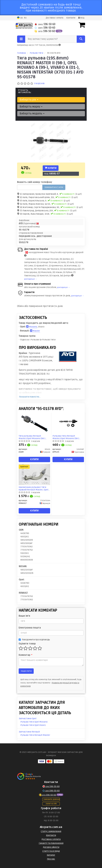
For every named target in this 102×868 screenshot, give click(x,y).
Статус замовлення (51, 831)
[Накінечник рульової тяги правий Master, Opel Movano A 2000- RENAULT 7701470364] (34, 475)
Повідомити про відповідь (34, 640)
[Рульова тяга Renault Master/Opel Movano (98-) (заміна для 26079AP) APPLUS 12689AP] (68, 423)
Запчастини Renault (29, 732)
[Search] (81, 39)
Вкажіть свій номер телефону (35, 182)
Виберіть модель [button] (32, 114)
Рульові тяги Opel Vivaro (33, 725)
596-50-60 (45, 24)
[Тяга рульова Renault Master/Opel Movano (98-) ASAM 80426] (34, 423)
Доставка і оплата (54, 18)
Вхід (81, 18)
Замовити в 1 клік (54, 187)
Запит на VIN (51, 804)
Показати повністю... (30, 397)
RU (25, 18)
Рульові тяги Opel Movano (34, 722)
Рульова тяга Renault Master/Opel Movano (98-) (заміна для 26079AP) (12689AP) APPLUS (66, 437)
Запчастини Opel (28, 718)
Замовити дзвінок (51, 799)
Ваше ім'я (24, 616)
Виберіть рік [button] (29, 100)
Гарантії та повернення (51, 843)
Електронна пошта (30, 628)
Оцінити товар (27, 644)
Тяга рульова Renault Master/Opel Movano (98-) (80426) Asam (32, 437)
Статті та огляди (51, 851)
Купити (51, 168)
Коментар (25, 655)
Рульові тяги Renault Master (35, 735)
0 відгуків (39, 83)
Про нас (51, 859)
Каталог (51, 855)
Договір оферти (51, 847)
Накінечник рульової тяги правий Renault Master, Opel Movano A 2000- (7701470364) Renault (34, 488)
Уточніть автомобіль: (25, 91)
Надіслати (26, 671)
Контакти (71, 18)
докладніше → (31, 279)
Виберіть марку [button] (31, 107)
